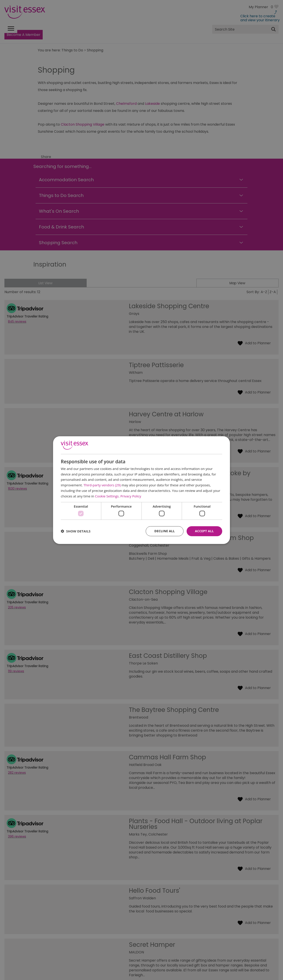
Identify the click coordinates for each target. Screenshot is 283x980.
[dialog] (141, 490)
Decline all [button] (164, 531)
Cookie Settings (107, 496)
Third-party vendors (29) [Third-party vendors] (102, 485)
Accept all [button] (204, 531)
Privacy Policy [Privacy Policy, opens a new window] (131, 496)
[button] (76, 531)
